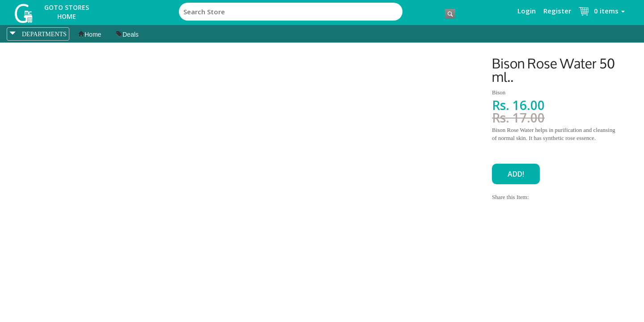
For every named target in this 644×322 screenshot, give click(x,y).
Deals (127, 34)
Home (90, 34)
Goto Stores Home (67, 12)
